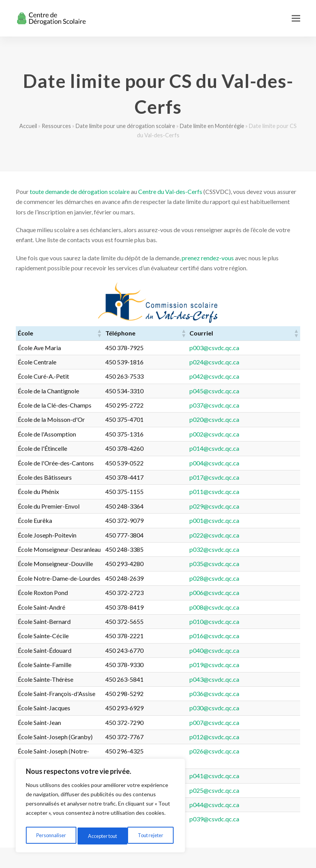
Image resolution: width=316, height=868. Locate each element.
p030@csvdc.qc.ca (261, 708)
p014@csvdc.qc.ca (261, 448)
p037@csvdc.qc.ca (261, 405)
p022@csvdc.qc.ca (261, 535)
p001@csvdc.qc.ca (261, 520)
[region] (100, 807)
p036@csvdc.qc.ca (261, 694)
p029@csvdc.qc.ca (261, 506)
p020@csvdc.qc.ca (261, 419)
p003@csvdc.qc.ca (261, 348)
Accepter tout (150, 836)
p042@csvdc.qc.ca (261, 376)
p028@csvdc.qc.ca (261, 578)
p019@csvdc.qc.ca (261, 665)
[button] (296, 18)
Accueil (28, 126)
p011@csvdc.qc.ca (261, 491)
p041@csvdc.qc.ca (261, 766)
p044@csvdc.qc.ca (261, 795)
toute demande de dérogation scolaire (80, 191)
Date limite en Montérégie (212, 126)
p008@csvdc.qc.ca (261, 607)
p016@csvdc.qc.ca (261, 636)
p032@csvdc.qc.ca (261, 549)
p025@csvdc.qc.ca (261, 780)
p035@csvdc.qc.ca (261, 564)
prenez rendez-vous (208, 258)
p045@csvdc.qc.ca (261, 391)
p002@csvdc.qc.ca (261, 434)
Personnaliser (50, 836)
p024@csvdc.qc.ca (261, 362)
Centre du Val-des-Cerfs (170, 191)
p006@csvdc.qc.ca (261, 592)
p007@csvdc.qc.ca (261, 722)
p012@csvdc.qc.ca (261, 737)
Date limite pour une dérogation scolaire (125, 126)
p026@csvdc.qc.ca (261, 751)
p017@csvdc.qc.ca (261, 477)
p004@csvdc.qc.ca (261, 463)
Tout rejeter (100, 836)
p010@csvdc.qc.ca (261, 621)
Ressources (56, 126)
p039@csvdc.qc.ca (261, 809)
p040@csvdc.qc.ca (261, 650)
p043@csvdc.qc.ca (261, 679)
